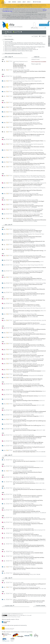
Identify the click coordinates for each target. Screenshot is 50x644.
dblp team (21, 614)
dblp (10, 2)
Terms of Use (8, 617)
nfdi (28, 2)
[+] (4, 53)
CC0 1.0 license (27, 615)
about (24, 2)
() (28, 181)
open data (19, 615)
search (19, 2)
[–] (4, 39)
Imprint (19, 617)
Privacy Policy (14, 617)
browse (14, 2)
